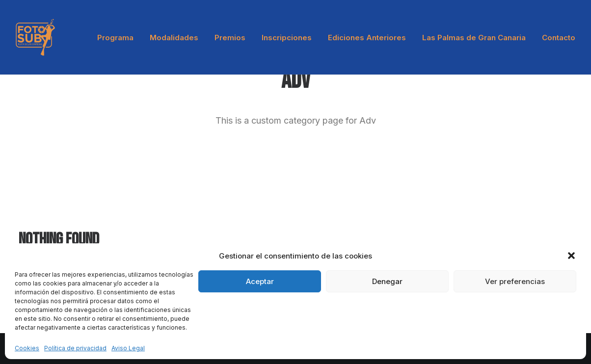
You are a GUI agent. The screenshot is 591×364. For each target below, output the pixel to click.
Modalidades (174, 38)
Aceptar (260, 281)
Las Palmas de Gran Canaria (474, 38)
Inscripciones (287, 38)
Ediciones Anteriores (367, 38)
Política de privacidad (75, 348)
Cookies (27, 348)
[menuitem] (119, 37)
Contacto (559, 38)
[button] (571, 256)
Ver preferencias (515, 281)
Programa (115, 38)
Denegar (387, 281)
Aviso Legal (128, 348)
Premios (230, 38)
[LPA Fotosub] (35, 37)
